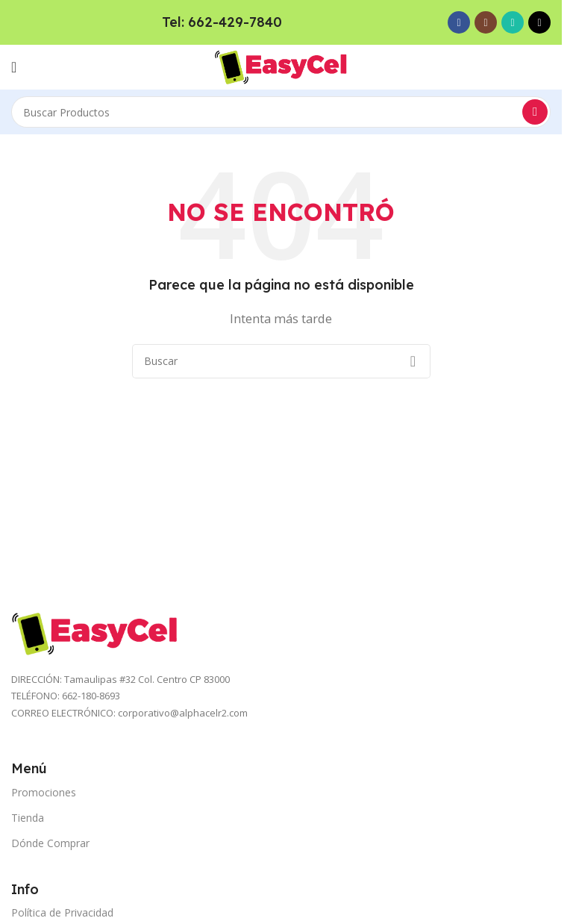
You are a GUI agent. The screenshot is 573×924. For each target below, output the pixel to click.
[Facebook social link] (459, 22)
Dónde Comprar (50, 843)
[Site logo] (281, 66)
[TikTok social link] (539, 22)
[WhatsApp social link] (513, 22)
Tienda (28, 818)
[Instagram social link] (486, 22)
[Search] (281, 112)
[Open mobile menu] (14, 67)
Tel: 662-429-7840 (222, 22)
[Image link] (95, 632)
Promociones (44, 792)
